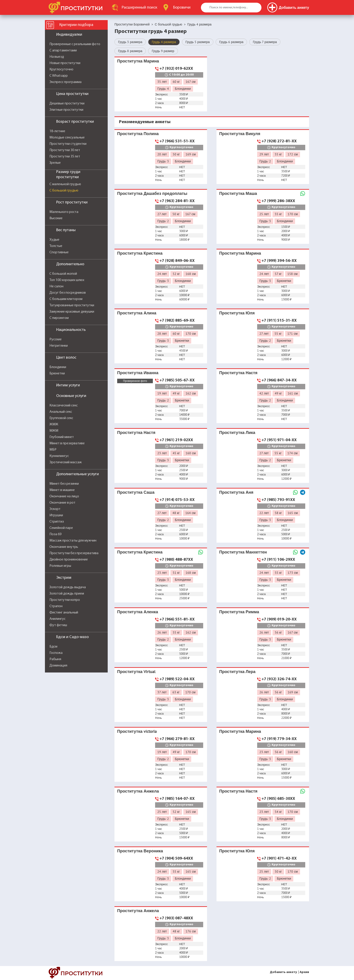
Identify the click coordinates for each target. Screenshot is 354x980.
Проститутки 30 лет (65, 150)
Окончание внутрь (64, 547)
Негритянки (59, 346)
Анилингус (57, 619)
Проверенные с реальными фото (75, 44)
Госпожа (56, 653)
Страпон (56, 606)
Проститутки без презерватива (74, 553)
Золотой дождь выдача (68, 587)
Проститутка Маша (238, 193)
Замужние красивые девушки (72, 312)
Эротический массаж (66, 462)
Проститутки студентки (68, 144)
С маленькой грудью (65, 184)
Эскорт (55, 509)
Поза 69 (55, 534)
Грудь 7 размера (265, 42)
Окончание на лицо (64, 496)
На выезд (57, 57)
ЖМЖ (54, 424)
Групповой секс (61, 418)
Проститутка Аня (236, 492)
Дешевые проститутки (67, 104)
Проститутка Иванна (138, 373)
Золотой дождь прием (67, 594)
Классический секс (64, 406)
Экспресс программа (65, 82)
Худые (54, 240)
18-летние (57, 131)
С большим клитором (66, 299)
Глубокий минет (62, 437)
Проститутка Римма (239, 612)
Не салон (56, 286)
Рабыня (55, 659)
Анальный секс (61, 412)
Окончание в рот (62, 503)
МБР (53, 450)
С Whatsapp (59, 76)
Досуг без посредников (68, 293)
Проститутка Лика (237, 432)
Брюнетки (57, 374)
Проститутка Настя (238, 373)
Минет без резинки (64, 484)
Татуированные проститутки (72, 305)
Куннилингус (59, 456)
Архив (304, 972)
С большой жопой (63, 274)
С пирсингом (59, 318)
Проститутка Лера (237, 672)
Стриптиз (57, 522)
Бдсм (53, 647)
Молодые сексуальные (67, 138)
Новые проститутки (65, 63)
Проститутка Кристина (140, 253)
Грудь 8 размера (130, 51)
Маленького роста (64, 212)
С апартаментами (63, 51)
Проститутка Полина (138, 134)
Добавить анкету (283, 972)
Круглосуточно (61, 69)
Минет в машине (62, 490)
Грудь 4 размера (164, 42)
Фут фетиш (58, 625)
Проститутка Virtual (136, 672)
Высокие (56, 218)
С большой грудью (64, 191)
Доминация (58, 666)
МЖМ (54, 431)
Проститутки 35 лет (65, 157)
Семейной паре (61, 528)
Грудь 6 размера (231, 42)
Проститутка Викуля (240, 134)
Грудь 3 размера (130, 42)
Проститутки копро (65, 600)
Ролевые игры (60, 566)
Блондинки (58, 367)
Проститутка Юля (237, 313)
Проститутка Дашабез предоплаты (152, 193)
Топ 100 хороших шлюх (67, 280)
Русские (56, 339)
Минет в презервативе (67, 443)
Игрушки (56, 515)
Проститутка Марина (138, 61)
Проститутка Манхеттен (243, 552)
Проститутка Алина (137, 313)
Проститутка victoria (137, 731)
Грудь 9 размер (163, 51)
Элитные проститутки (66, 110)
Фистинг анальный (64, 613)
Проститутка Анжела (138, 791)
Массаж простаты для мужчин (73, 541)
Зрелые (55, 163)
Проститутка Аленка (138, 612)
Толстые (56, 246)
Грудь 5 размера (198, 42)
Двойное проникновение (69, 560)
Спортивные (59, 252)
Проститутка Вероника (140, 851)
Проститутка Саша (136, 492)
